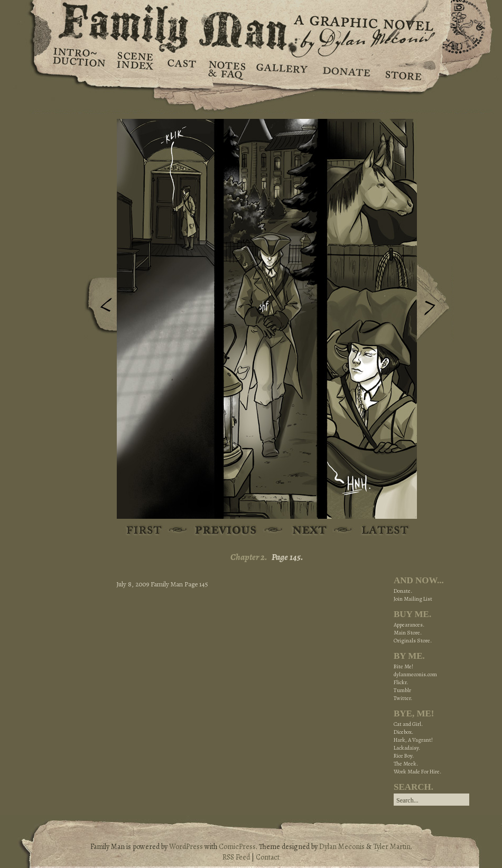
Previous (98, 308)
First (145, 531)
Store (403, 69)
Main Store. (408, 633)
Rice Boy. (404, 756)
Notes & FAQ (226, 69)
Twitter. (403, 698)
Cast (181, 69)
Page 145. (287, 557)
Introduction (79, 61)
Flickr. (401, 682)
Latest (379, 531)
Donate (345, 69)
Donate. (403, 591)
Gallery (281, 69)
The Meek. (406, 764)
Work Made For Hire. (417, 772)
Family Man (251, 25)
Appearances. (409, 625)
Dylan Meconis (342, 847)
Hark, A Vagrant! (413, 740)
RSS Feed (236, 857)
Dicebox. (403, 732)
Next (435, 303)
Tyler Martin (392, 847)
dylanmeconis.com (415, 674)
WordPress (186, 847)
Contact (268, 857)
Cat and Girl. (408, 724)
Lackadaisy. (407, 748)
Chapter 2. (249, 557)
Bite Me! (403, 666)
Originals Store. (413, 641)
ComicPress (237, 847)
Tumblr (402, 690)
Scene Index (136, 69)
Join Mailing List (413, 599)
